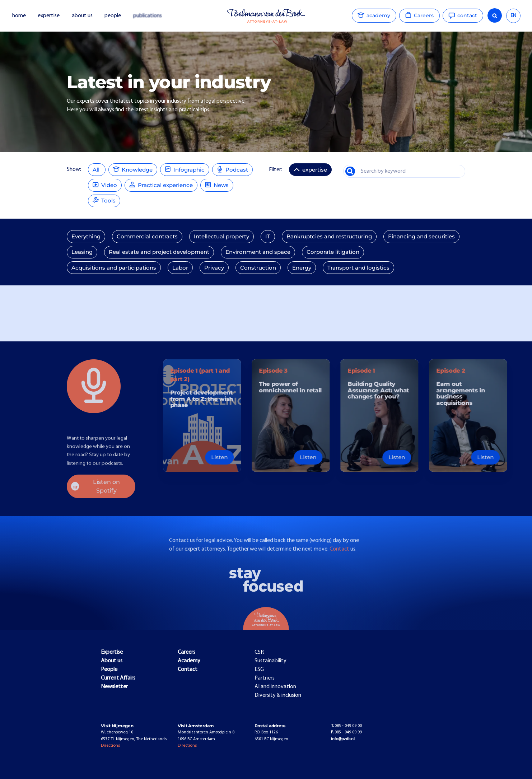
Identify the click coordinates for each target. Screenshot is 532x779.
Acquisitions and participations (114, 268)
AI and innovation (275, 687)
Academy (189, 661)
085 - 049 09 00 (346, 726)
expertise (49, 16)
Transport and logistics (358, 268)
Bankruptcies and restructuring (329, 237)
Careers (186, 652)
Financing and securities (421, 237)
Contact (340, 563)
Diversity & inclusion (278, 695)
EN (514, 16)
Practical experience (161, 184)
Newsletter (114, 687)
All (97, 170)
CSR (259, 652)
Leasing (82, 252)
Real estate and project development (159, 252)
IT (268, 237)
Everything (86, 237)
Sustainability (270, 661)
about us (82, 16)
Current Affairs (118, 678)
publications (148, 16)
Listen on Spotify (95, 486)
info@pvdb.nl (343, 739)
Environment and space (258, 252)
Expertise (112, 652)
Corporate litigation (333, 252)
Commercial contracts (147, 237)
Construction (258, 268)
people (113, 16)
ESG (259, 670)
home (19, 16)
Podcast (232, 169)
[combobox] (513, 16)
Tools (104, 200)
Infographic (185, 169)
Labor (180, 268)
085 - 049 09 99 (346, 732)
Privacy (214, 268)
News (217, 184)
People (109, 670)
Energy (302, 268)
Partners (265, 678)
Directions (110, 746)
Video (105, 184)
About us (112, 661)
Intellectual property (221, 237)
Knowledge (133, 169)
